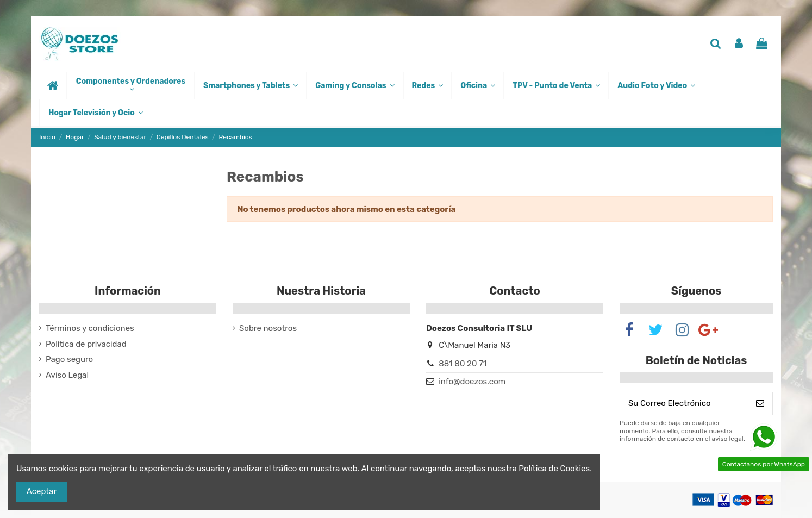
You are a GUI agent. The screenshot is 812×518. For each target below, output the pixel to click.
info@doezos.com (472, 382)
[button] (130, 85)
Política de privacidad (86, 344)
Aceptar (42, 491)
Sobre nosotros (268, 328)
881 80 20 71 (463, 364)
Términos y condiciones (90, 328)
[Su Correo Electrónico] (684, 404)
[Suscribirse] (760, 404)
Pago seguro (69, 359)
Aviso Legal (67, 375)
